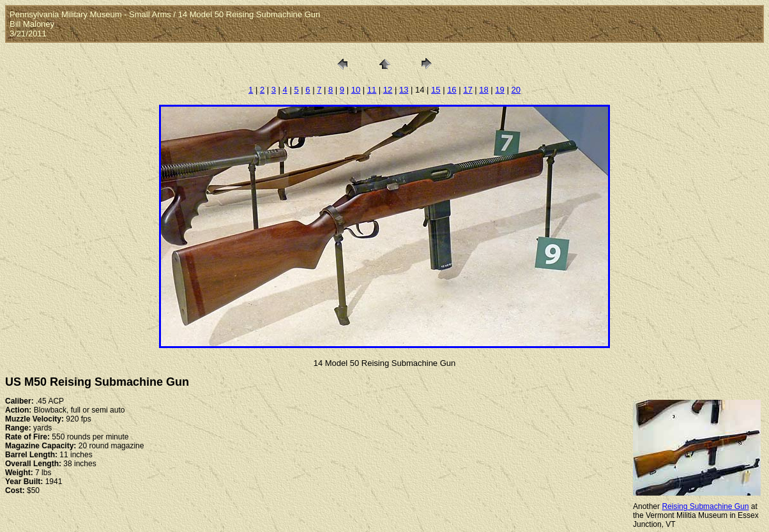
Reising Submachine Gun (705, 506)
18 (483, 90)
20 (515, 90)
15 (436, 90)
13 (404, 90)
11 (372, 90)
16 (452, 90)
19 (499, 90)
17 (468, 90)
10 (356, 90)
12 (388, 90)
